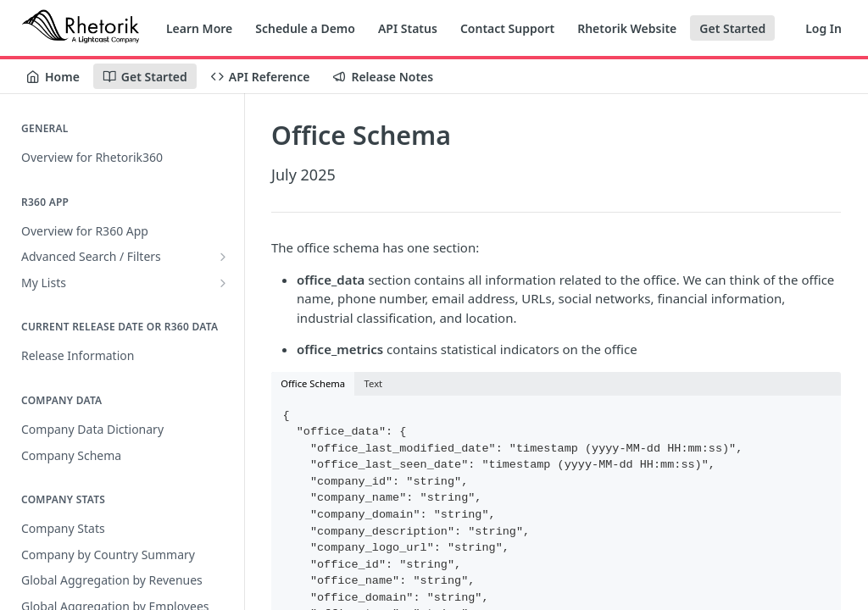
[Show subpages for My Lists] (223, 283)
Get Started (732, 28)
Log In (823, 28)
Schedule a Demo (305, 28)
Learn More (199, 28)
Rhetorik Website (627, 28)
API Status (408, 28)
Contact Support (507, 28)
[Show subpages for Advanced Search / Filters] (223, 257)
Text (374, 383)
